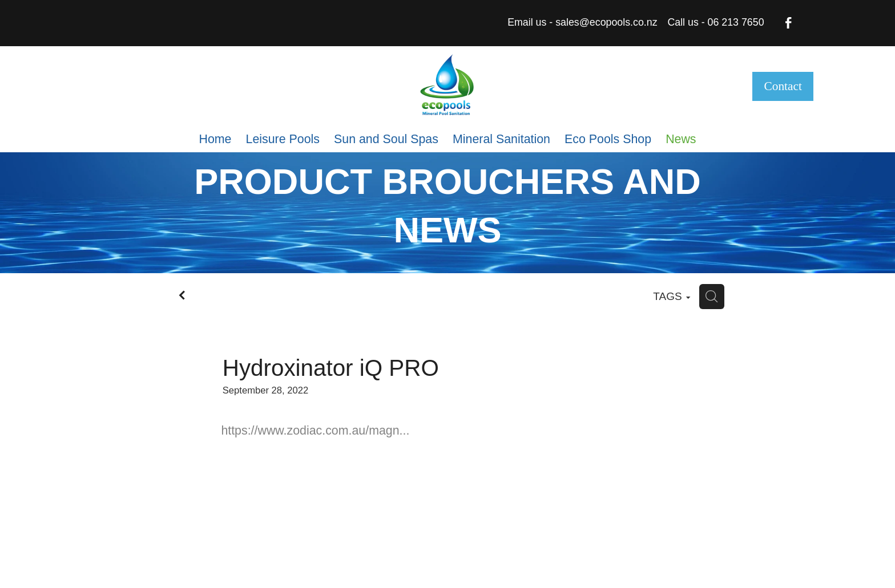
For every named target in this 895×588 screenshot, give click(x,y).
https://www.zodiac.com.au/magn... (315, 431)
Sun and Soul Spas (386, 139)
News (681, 139)
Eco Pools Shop (608, 139)
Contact (783, 86)
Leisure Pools (283, 139)
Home (215, 139)
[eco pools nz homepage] (447, 86)
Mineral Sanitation (501, 139)
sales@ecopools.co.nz (606, 22)
